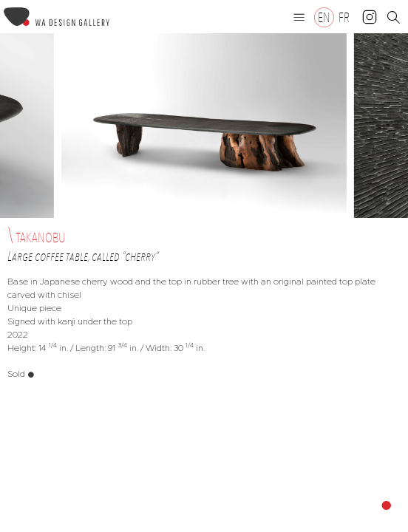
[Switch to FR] (344, 17)
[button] (299, 17)
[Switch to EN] (324, 17)
